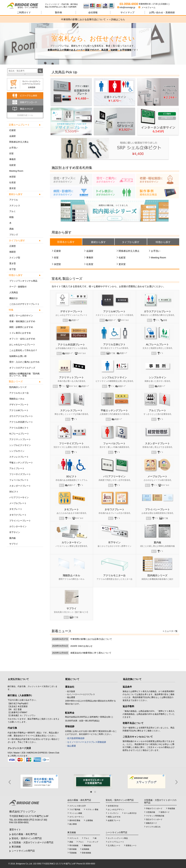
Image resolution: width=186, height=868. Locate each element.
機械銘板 (87, 845)
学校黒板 (171, 808)
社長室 (13, 183)
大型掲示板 (151, 812)
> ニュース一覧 (170, 631)
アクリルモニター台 (19, 393)
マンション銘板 (76, 813)
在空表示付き (113, 806)
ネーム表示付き (130, 813)
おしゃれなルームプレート (22, 345)
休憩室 (13, 177)
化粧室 (13, 165)
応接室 (13, 130)
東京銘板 (16, 847)
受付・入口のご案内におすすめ (24, 362)
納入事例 (73, 824)
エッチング (94, 842)
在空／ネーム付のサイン (21, 316)
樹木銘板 (73, 849)
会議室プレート (114, 820)
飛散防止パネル (17, 399)
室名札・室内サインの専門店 (27, 838)
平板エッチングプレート (21, 463)
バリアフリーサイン (19, 497)
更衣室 (13, 188)
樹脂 (11, 217)
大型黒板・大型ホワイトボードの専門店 (33, 842)
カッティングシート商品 (118, 838)
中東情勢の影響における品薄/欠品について (91, 639)
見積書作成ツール (25, 115)
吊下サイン (15, 532)
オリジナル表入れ (153, 827)
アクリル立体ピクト (19, 428)
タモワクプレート (18, 515)
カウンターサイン (18, 526)
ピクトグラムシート (116, 842)
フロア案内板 (75, 809)
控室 (11, 153)
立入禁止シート (114, 845)
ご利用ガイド (24, 12)
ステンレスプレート (19, 457)
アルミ (13, 211)
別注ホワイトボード (154, 819)
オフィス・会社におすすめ (22, 339)
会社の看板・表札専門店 (24, 834)
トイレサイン (113, 813)
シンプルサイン (17, 451)
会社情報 (93, 12)
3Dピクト (14, 492)
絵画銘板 (86, 849)
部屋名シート (131, 845)
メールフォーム (147, 7)
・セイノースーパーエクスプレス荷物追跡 (86, 742)
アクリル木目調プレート (21, 422)
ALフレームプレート (19, 434)
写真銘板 (73, 853)
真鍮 (11, 229)
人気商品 (14, 292)
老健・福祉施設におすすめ (22, 321)
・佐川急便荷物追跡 (75, 738)
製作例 (58, 12)
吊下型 (13, 269)
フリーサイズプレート (20, 474)
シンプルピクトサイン (20, 445)
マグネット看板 (92, 809)
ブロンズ (14, 235)
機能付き (14, 298)
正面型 (13, 246)
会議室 (13, 136)
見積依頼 (162, 12)
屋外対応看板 (75, 820)
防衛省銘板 (87, 853)
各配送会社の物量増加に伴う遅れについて (91, 653)
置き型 (13, 263)
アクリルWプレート (19, 410)
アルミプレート (17, 468)
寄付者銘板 (74, 845)
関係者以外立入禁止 (19, 142)
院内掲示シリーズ (18, 387)
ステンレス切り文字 (78, 806)
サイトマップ (127, 12)
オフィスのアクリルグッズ (22, 368)
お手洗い (14, 148)
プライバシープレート (20, 521)
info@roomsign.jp (126, 7)
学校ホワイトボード (154, 808)
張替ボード (165, 812)
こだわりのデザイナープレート (24, 304)
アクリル (14, 200)
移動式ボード (151, 823)
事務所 (13, 159)
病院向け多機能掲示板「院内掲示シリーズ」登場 (24, 375)
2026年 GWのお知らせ (81, 646)
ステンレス (15, 206)
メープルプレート (18, 503)
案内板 (13, 538)
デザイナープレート (19, 405)
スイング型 (15, 258)
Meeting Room (16, 171)
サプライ (14, 544)
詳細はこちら (118, 19)
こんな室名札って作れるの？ (23, 350)
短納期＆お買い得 (18, 356)
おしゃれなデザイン (116, 809)
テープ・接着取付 (18, 287)
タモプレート (16, 509)
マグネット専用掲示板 (155, 816)
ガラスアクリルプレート (21, 416)
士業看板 (89, 820)
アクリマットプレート (20, 439)
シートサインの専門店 (23, 851)
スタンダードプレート (20, 486)
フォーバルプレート (19, 480)
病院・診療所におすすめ (21, 327)
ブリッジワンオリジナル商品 (23, 281)
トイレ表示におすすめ (20, 333)
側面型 (13, 252)
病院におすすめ (114, 817)
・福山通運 (70, 746)
